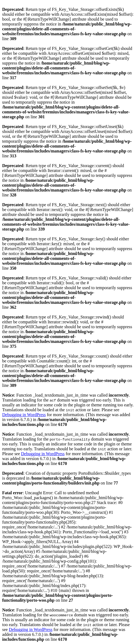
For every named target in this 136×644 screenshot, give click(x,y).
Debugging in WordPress (24, 415)
